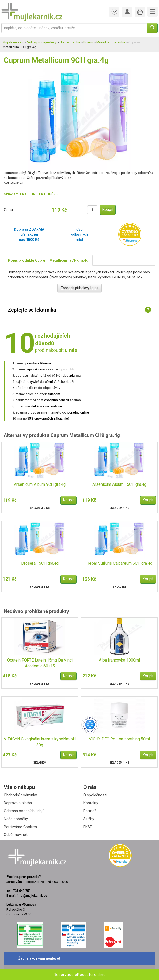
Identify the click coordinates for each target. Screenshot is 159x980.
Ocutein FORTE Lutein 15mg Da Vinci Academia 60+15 (40, 663)
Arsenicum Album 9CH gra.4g (40, 484)
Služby (89, 819)
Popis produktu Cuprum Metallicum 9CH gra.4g (48, 260)
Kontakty (91, 803)
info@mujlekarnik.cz (32, 896)
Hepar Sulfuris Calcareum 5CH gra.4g (119, 563)
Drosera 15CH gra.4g (40, 563)
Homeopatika (70, 42)
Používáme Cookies (20, 827)
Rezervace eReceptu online (80, 975)
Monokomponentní (111, 42)
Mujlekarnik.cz (13, 42)
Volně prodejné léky (42, 42)
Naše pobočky (16, 819)
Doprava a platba (18, 803)
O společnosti (95, 795)
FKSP (88, 827)
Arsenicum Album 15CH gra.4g (119, 484)
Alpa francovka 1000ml (119, 660)
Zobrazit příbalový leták (79, 288)
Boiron (88, 42)
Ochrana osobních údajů (24, 811)
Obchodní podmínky (20, 795)
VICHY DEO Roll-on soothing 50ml (119, 739)
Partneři (90, 811)
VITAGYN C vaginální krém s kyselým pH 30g (40, 742)
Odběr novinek (16, 835)
